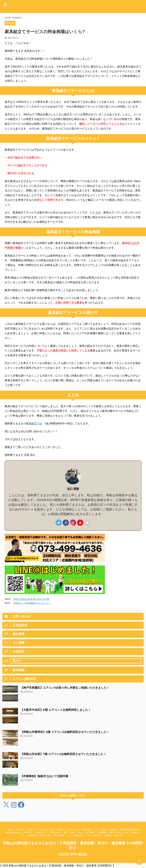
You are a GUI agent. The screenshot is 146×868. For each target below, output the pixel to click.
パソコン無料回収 (75, 836)
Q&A (53, 830)
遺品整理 (28, 833)
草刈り (81, 833)
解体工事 (119, 836)
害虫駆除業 (32, 836)
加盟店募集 (86, 830)
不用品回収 (39, 833)
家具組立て (33, 424)
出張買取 (108, 836)
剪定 (66, 833)
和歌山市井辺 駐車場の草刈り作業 (31, 599)
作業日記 (20, 830)
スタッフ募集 (100, 830)
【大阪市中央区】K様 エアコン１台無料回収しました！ (56, 710)
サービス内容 (42, 830)
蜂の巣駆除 (59, 836)
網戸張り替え (46, 836)
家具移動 (91, 833)
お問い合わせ (73, 830)
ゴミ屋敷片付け (54, 833)
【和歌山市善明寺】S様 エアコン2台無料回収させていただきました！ (65, 732)
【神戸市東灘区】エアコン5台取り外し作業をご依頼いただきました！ (65, 688)
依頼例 (61, 830)
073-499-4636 (73, 854)
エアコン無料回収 (93, 836)
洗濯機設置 (102, 833)
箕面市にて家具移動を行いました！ (32, 603)
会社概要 (112, 830)
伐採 (73, 833)
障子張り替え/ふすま (119, 833)
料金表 (30, 830)
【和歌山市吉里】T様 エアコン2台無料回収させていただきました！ (63, 754)
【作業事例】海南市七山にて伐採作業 (44, 776)
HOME (10, 830)
